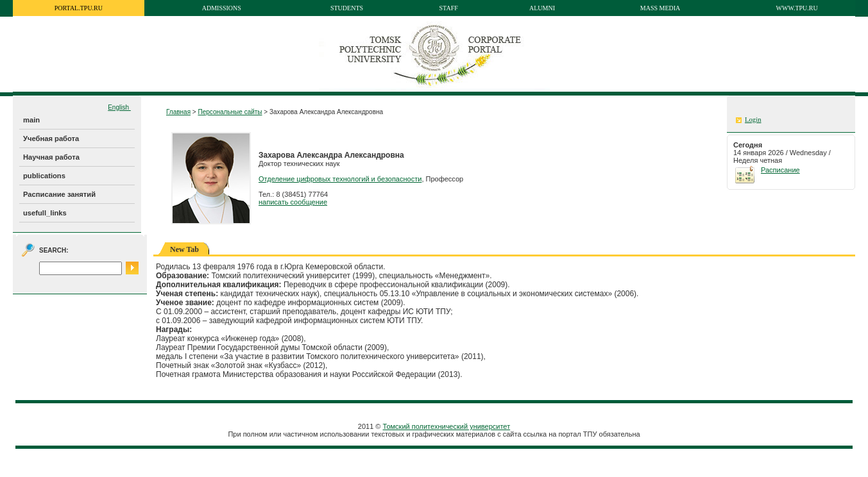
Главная (178, 112)
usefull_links (45, 213)
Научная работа (51, 157)
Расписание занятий (59, 194)
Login (753, 120)
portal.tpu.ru (79, 8)
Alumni (542, 8)
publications (44, 176)
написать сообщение (293, 202)
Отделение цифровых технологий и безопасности (340, 179)
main (31, 120)
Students (347, 8)
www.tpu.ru (797, 8)
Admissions (222, 8)
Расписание (780, 170)
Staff (449, 8)
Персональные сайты (230, 112)
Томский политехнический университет (447, 426)
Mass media (660, 8)
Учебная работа (51, 138)
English (119, 107)
